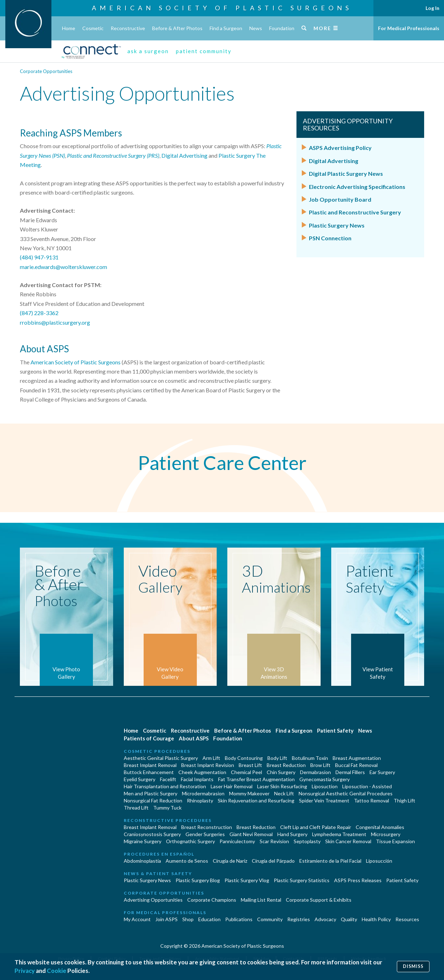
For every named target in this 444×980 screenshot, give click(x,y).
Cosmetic (93, 28)
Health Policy (376, 919)
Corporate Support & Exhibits (319, 900)
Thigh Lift (404, 800)
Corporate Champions (212, 900)
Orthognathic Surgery (190, 841)
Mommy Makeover (249, 793)
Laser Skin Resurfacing (282, 786)
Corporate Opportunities (46, 71)
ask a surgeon (148, 51)
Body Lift (277, 758)
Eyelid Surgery (140, 779)
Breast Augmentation (357, 758)
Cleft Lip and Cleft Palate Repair (316, 827)
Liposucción (379, 861)
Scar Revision (274, 841)
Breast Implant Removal (150, 765)
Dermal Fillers (350, 772)
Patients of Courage (149, 738)
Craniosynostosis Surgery (152, 834)
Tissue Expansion (395, 841)
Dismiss (413, 966)
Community (270, 919)
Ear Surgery (382, 772)
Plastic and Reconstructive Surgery (355, 212)
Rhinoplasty (200, 800)
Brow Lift (320, 765)
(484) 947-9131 (39, 257)
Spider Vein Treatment (324, 800)
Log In (432, 8)
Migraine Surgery (143, 841)
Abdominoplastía (142, 861)
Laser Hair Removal (232, 786)
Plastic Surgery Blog (198, 880)
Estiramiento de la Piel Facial (330, 861)
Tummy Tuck (167, 808)
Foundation (282, 28)
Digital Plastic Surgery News (346, 173)
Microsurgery (386, 834)
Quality (349, 919)
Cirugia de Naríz (230, 861)
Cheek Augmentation (202, 772)
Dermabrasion (315, 772)
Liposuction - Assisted (367, 786)
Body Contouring (244, 758)
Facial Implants (197, 779)
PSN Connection (330, 238)
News (256, 28)
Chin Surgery (281, 772)
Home (69, 28)
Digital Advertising (184, 155)
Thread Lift (136, 808)
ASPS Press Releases (358, 880)
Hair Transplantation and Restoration (165, 786)
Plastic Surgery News (337, 225)
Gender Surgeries (205, 834)
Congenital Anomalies (380, 827)
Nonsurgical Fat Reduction (153, 800)
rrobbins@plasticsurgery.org (55, 322)
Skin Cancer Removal (348, 841)
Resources (407, 919)
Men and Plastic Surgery (151, 793)
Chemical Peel (246, 772)
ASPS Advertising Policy (340, 148)
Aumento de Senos (187, 861)
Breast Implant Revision (208, 765)
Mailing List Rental (261, 900)
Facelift (168, 779)
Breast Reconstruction (207, 827)
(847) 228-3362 (39, 313)
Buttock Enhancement (149, 772)
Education (209, 919)
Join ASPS (166, 919)
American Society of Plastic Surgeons (222, 8)
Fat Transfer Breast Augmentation (256, 779)
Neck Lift (284, 793)
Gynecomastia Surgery (324, 779)
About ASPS (194, 738)
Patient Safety (335, 730)
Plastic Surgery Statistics (302, 880)
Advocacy (325, 919)
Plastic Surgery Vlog (247, 880)
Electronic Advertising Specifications (357, 187)
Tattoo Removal (371, 800)
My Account (137, 919)
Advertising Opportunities (153, 900)
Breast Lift (250, 765)
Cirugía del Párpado (273, 861)
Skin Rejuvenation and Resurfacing (256, 800)
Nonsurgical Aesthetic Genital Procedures (346, 793)
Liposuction (325, 786)
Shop (188, 919)
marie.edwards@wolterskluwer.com (63, 267)
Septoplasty (307, 841)
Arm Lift (211, 758)
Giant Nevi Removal (251, 834)
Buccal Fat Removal (356, 765)
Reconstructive (128, 28)
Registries (299, 919)
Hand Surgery (292, 834)
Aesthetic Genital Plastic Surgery (161, 758)
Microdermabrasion (203, 793)
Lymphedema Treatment (339, 834)
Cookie (57, 971)
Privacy (25, 971)
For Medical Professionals (409, 28)
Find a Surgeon (226, 28)
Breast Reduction (286, 765)
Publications (239, 919)
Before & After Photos (177, 28)
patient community (204, 51)
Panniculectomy (237, 841)
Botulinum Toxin (310, 758)
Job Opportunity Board (340, 199)
